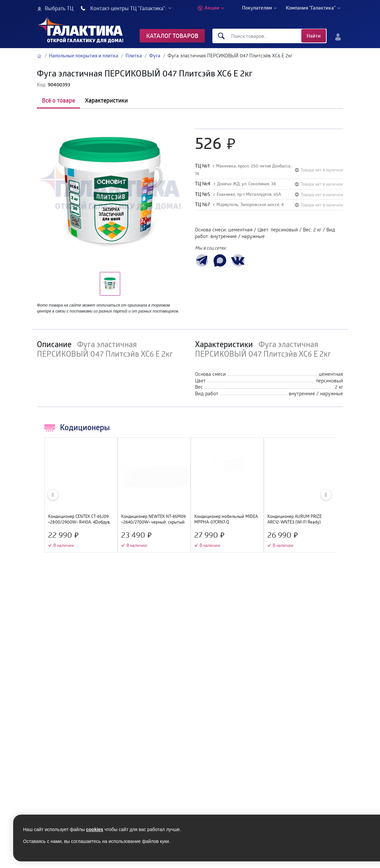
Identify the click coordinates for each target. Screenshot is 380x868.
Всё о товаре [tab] (58, 100)
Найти (314, 36)
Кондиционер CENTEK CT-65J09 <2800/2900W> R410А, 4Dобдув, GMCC (79, 519)
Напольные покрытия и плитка (84, 56)
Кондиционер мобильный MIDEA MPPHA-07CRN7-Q (226, 519)
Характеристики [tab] (106, 100)
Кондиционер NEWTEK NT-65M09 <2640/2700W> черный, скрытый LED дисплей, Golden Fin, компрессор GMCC (153, 519)
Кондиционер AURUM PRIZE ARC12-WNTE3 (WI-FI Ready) (295, 519)
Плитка (134, 56)
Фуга (155, 56)
